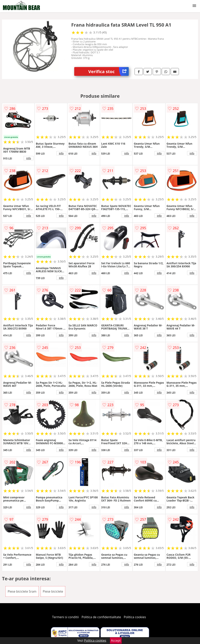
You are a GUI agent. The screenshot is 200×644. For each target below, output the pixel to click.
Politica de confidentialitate (101, 617)
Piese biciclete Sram (22, 591)
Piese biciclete (53, 591)
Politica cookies (135, 617)
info (29, 158)
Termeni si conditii (66, 617)
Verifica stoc (108, 71)
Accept (116, 640)
